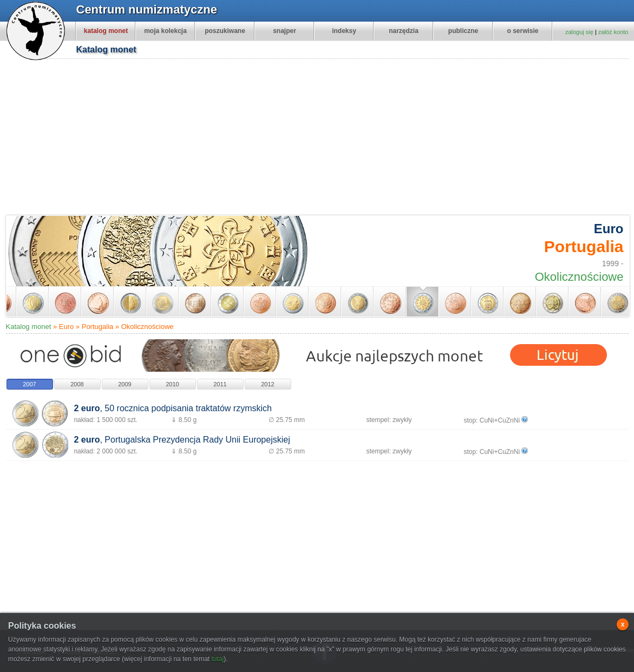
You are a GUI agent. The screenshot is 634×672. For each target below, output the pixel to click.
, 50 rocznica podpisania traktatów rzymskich (172, 408)
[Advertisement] (163, 139)
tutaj (217, 659)
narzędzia (404, 31)
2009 (125, 384)
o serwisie (522, 31)
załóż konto (613, 32)
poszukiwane (225, 31)
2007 (29, 384)
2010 (172, 384)
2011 (220, 384)
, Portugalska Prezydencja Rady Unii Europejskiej (182, 440)
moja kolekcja (165, 31)
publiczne (463, 31)
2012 (267, 384)
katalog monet (106, 31)
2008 (77, 384)
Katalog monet (29, 327)
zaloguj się (579, 32)
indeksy (344, 31)
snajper (285, 31)
